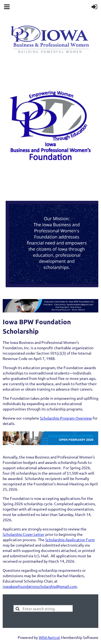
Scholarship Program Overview (66, 418)
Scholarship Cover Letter (24, 534)
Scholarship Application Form (70, 540)
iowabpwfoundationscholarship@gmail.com (40, 586)
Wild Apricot (49, 637)
